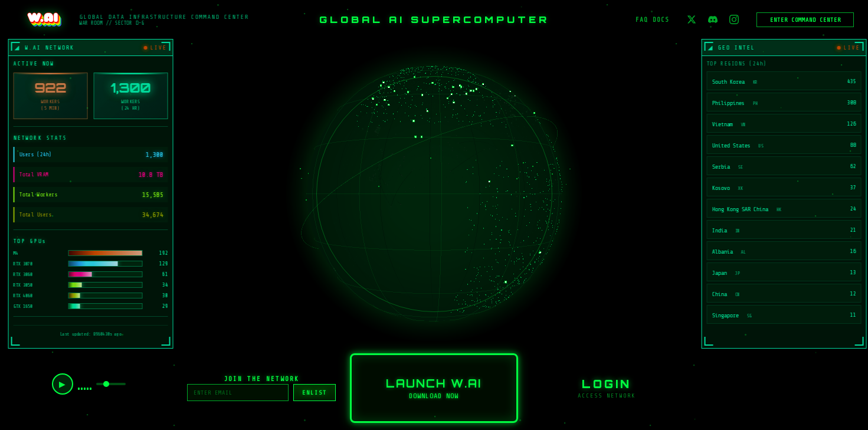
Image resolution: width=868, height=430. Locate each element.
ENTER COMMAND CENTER (805, 20)
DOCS (661, 20)
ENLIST (315, 393)
